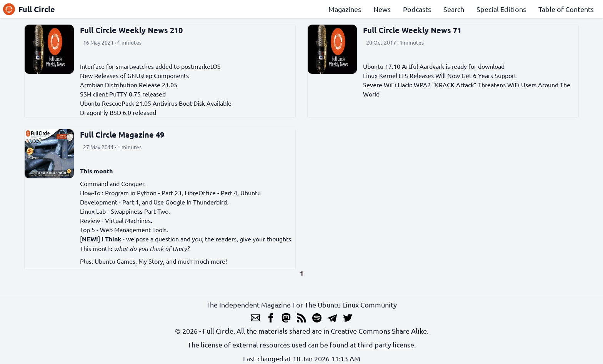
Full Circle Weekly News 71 (412, 30)
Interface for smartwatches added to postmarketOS (150, 66)
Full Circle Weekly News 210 (131, 30)
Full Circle (29, 9)
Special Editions (501, 9)
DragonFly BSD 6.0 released (118, 112)
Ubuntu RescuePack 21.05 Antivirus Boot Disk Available (156, 103)
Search (454, 9)
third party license (386, 345)
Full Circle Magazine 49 (122, 135)
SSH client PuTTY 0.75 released (123, 94)
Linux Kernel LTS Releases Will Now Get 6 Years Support (440, 75)
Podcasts (417, 9)
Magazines (345, 9)
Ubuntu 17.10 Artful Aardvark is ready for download (434, 66)
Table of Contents (566, 9)
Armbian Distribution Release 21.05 (129, 85)
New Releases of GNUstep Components (134, 75)
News (382, 9)
